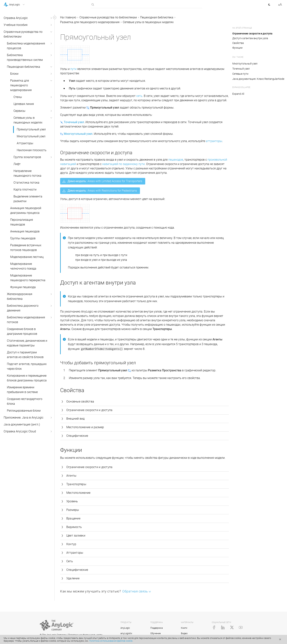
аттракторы (214, 141)
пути (73, 69)
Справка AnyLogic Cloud (20, 431)
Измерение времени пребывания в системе (22, 390)
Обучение (156, 633)
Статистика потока (26, 183)
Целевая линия (24, 104)
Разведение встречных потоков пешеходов (26, 248)
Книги (184, 628)
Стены (18, 97)
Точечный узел (241, 69)
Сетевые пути (240, 74)
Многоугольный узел (31, 136)
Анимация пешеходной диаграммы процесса (26, 210)
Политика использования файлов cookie (111, 641)
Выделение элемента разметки (28, 199)
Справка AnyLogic (16, 18)
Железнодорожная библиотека (20, 296)
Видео (184, 633)
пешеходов (176, 160)
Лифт (17, 164)
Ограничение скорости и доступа (252, 34)
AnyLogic (125, 628)
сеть (139, 96)
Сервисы (19, 111)
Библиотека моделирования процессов (26, 46)
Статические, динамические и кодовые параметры (27, 343)
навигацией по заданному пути (123, 164)
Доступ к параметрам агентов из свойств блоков (25, 355)
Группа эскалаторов (27, 157)
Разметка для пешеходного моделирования (21, 85)
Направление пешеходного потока (27, 173)
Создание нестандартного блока (25, 401)
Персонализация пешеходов (22, 222)
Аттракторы (25, 143)
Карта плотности (25, 190)
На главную (68, 17)
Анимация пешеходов (25, 231)
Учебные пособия (16, 25)
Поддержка (157, 628)
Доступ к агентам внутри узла (250, 38)
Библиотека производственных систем (25, 57)
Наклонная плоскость (32, 150)
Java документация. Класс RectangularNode (258, 79)
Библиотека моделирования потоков (26, 320)
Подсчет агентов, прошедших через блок (27, 366)
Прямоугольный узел (31, 129)
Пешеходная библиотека (24, 67)
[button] (19, 5)
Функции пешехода (23, 287)
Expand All (238, 94)
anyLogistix (126, 633)
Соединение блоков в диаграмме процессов (22, 331)
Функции (237, 48)
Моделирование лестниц (27, 257)
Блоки (14, 74)
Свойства (238, 43)
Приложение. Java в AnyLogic (24, 418)
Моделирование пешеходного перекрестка (28, 278)
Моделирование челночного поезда (23, 266)
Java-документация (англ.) (22, 424)
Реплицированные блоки (24, 411)
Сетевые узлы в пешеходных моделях (28, 120)
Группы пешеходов (23, 238)
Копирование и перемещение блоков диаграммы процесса (27, 378)
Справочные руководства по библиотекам (23, 34)
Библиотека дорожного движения (23, 308)
